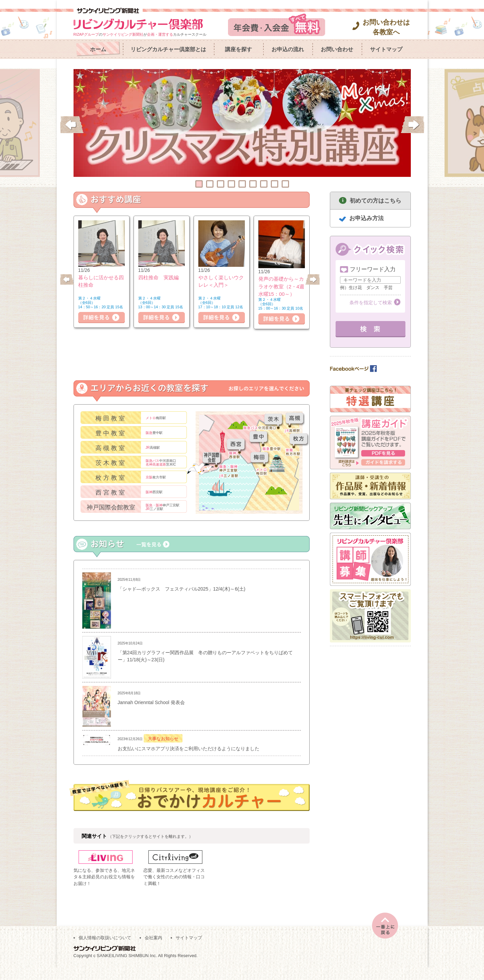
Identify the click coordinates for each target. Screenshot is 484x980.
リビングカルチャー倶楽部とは (168, 49)
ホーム (98, 49)
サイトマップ (386, 49)
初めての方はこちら (376, 201)
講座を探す (238, 49)
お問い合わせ (337, 49)
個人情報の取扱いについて (105, 950)
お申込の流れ (288, 49)
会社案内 (153, 950)
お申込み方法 (367, 218)
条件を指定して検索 (371, 303)
